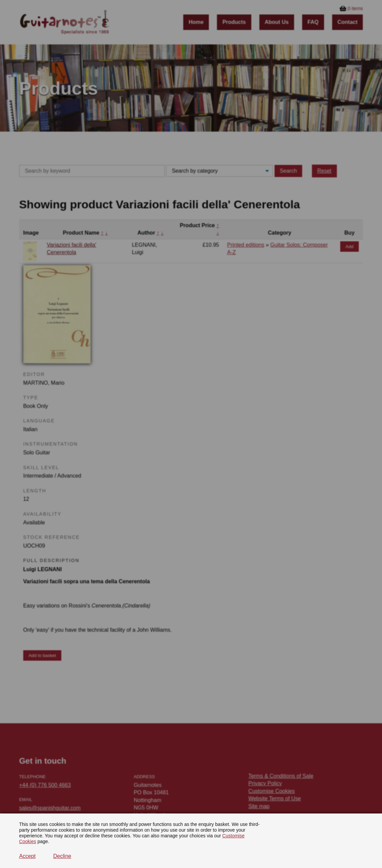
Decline (62, 856)
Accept (27, 856)
